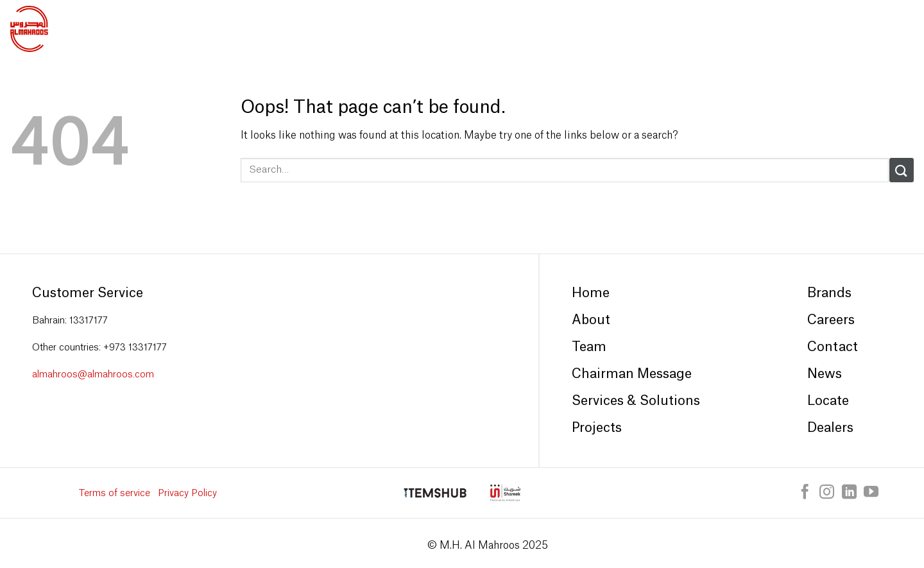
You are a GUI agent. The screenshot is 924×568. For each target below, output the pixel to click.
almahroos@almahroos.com (93, 374)
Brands (829, 293)
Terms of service (115, 493)
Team (589, 347)
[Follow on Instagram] (827, 493)
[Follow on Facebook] (805, 493)
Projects (597, 428)
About (591, 320)
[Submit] (902, 170)
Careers (831, 320)
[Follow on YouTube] (871, 493)
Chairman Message (632, 374)
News (825, 374)
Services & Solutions (636, 401)
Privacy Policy (187, 493)
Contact (833, 347)
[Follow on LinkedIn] (849, 493)
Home (591, 293)
